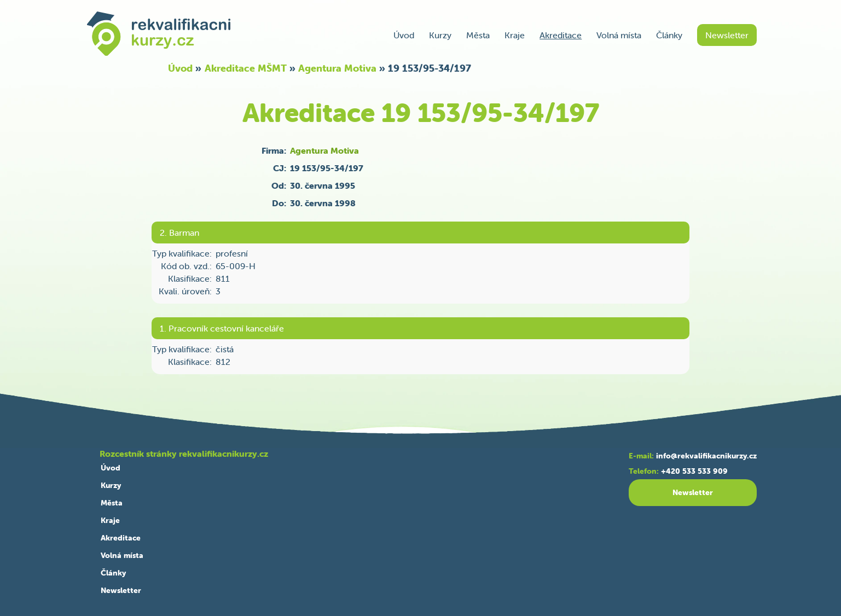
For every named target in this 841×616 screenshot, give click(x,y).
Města (478, 35)
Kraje (515, 35)
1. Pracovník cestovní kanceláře (222, 328)
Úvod (404, 35)
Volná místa (619, 35)
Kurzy (440, 35)
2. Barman (179, 233)
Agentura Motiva (337, 68)
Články (669, 35)
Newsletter (727, 35)
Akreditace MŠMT (246, 68)
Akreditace (561, 35)
